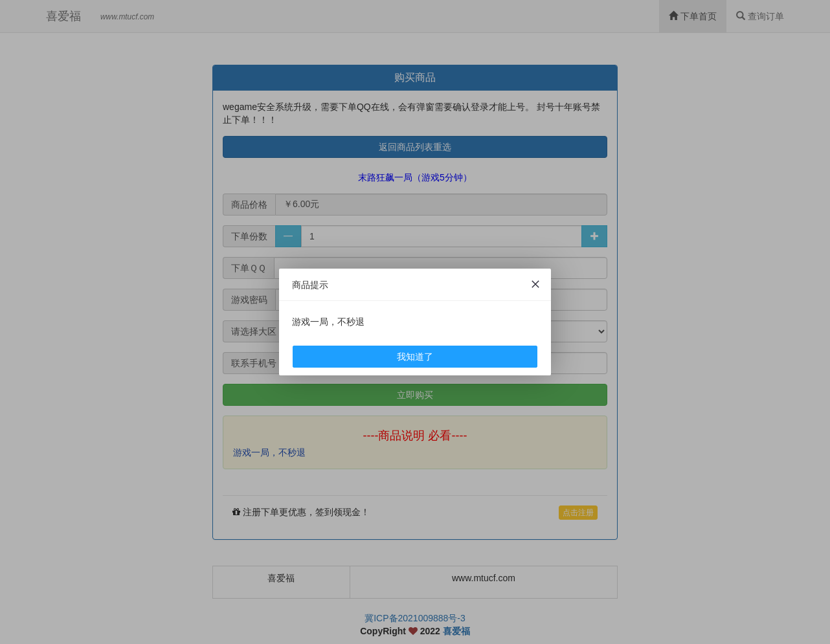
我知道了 (415, 357)
